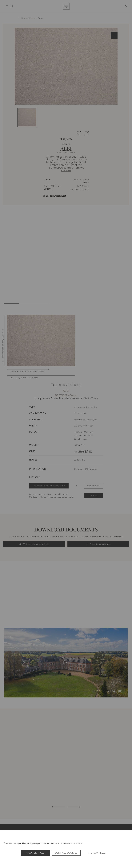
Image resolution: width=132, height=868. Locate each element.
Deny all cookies (66, 853)
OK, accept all (35, 853)
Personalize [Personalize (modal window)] (97, 853)
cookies (22, 843)
